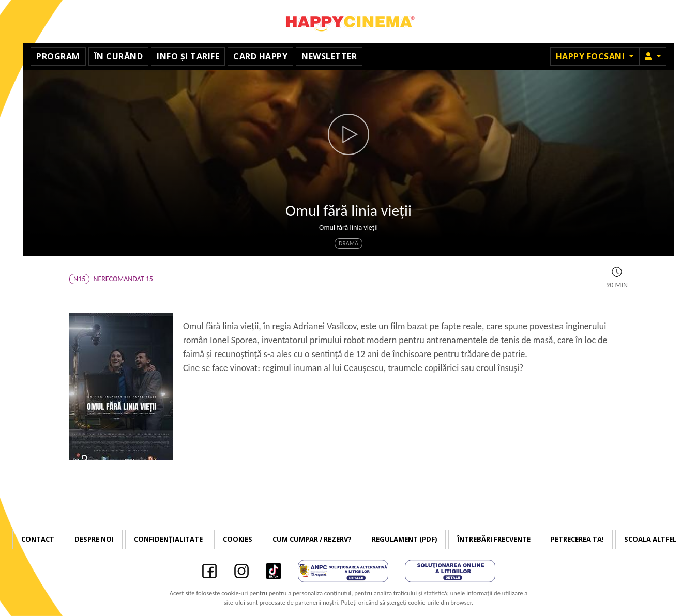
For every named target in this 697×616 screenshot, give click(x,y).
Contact (38, 539)
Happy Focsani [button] (592, 56)
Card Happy (260, 56)
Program (58, 56)
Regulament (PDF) (404, 539)
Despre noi (94, 539)
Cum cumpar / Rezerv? (312, 539)
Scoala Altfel (650, 539)
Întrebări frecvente (494, 539)
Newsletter (329, 56)
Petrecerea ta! (577, 539)
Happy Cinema (348, 21)
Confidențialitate (168, 539)
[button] (653, 56)
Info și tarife (188, 56)
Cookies (238, 539)
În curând (119, 56)
